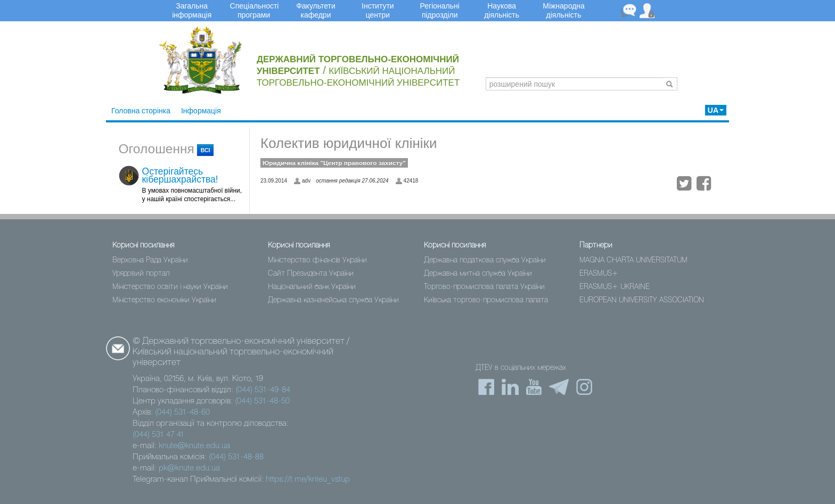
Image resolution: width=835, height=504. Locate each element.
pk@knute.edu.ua (189, 468)
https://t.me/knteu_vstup (308, 480)
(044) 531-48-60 (182, 412)
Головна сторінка (141, 111)
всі (206, 150)
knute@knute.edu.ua (194, 446)
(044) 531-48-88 (236, 457)
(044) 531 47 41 (158, 435)
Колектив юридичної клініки (349, 143)
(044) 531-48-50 (262, 401)
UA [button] (716, 110)
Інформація (201, 111)
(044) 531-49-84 (263, 390)
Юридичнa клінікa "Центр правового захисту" (334, 163)
